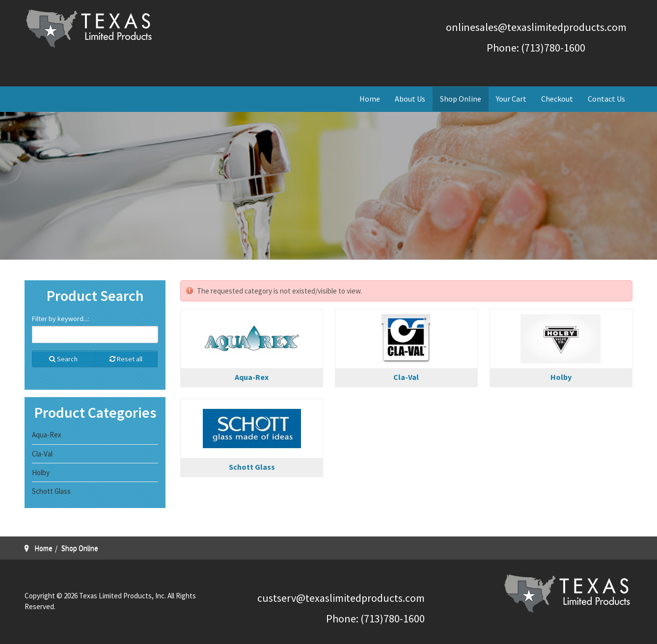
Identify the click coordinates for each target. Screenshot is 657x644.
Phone (341, 618)
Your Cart (511, 99)
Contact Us (606, 99)
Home (370, 99)
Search (63, 359)
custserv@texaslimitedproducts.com (341, 598)
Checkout (557, 99)
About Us (410, 99)
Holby (561, 377)
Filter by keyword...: (61, 319)
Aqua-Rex (252, 377)
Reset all (126, 359)
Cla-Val (406, 377)
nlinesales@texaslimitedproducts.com (539, 27)
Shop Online (461, 99)
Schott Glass (252, 467)
